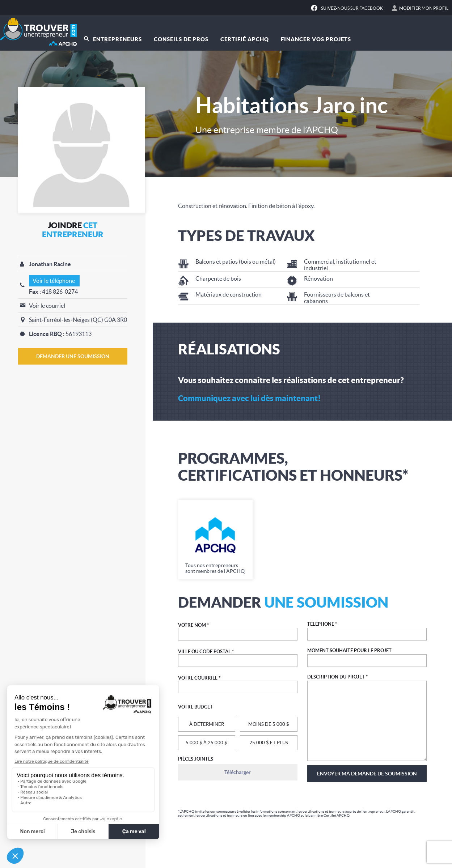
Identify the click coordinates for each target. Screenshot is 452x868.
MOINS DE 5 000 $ (269, 724)
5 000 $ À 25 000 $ (206, 743)
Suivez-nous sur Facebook (352, 8)
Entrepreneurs (113, 39)
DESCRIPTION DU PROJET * (337, 677)
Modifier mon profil (424, 8)
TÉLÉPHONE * (322, 624)
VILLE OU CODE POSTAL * (206, 652)
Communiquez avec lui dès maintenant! (249, 398)
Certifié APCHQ (245, 39)
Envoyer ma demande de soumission (367, 774)
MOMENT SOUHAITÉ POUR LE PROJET (349, 650)
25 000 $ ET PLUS (269, 743)
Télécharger (238, 772)
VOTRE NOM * (193, 625)
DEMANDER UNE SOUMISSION (73, 356)
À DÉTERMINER (207, 724)
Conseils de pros (181, 39)
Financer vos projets (316, 39)
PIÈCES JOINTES (196, 759)
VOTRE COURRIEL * (199, 678)
